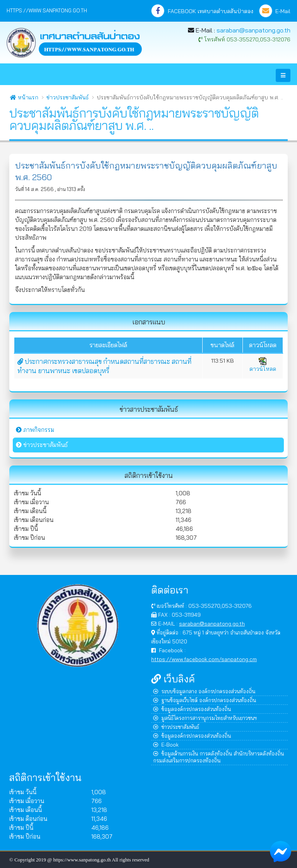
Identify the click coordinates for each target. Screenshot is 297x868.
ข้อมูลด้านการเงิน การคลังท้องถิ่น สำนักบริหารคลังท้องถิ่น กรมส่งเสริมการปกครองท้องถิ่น (218, 757)
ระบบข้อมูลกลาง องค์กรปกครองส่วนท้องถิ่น (204, 691)
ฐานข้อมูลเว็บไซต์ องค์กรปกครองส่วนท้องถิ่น (205, 700)
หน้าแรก (24, 97)
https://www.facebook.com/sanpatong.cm (204, 659)
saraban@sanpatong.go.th (253, 30)
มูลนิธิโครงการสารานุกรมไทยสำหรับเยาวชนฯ (205, 718)
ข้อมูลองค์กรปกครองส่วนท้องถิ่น (192, 709)
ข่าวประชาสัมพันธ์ (67, 97)
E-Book (166, 744)
